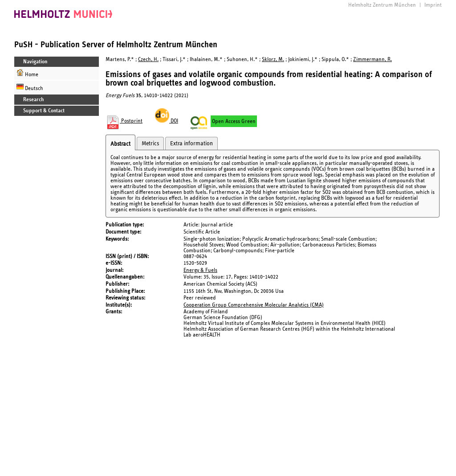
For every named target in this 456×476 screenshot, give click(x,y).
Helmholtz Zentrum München (382, 5)
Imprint (433, 5)
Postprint (124, 121)
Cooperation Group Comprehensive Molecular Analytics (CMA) (254, 305)
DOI (167, 121)
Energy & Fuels (200, 270)
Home (27, 73)
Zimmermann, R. (373, 59)
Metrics (150, 144)
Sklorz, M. (273, 59)
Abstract (120, 144)
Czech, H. (148, 59)
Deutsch (30, 87)
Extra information (191, 144)
